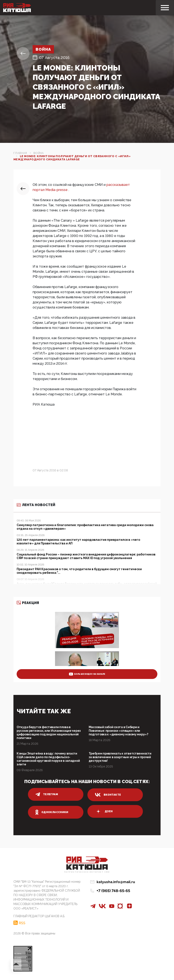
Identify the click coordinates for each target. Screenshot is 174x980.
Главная (20, 153)
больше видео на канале (87, 674)
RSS (22, 923)
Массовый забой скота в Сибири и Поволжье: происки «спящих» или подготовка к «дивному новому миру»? (118, 731)
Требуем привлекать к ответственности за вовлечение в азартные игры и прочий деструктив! (120, 757)
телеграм (47, 794)
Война (43, 49)
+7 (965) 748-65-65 (113, 891)
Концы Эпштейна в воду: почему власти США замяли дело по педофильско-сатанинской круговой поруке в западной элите (48, 759)
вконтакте (108, 795)
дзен (104, 811)
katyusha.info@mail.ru (116, 882)
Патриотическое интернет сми (87, 872)
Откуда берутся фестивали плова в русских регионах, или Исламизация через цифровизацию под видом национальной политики (49, 732)
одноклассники (52, 812)
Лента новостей (36, 505)
